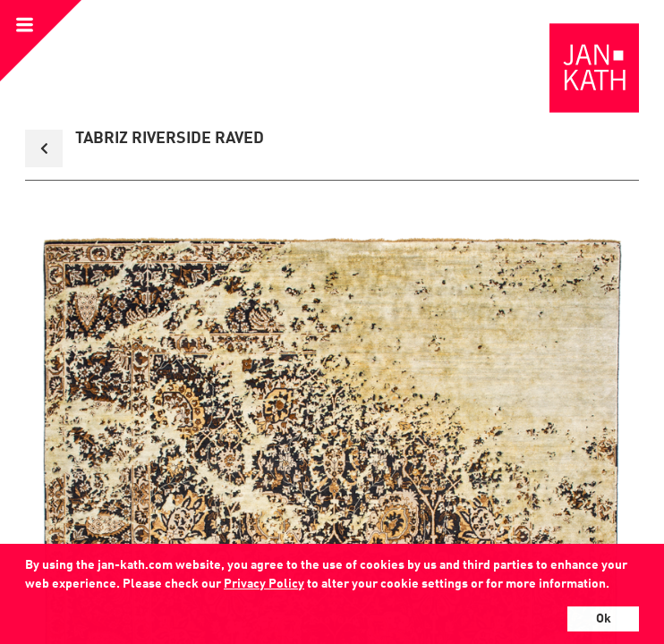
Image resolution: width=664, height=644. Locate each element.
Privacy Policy (264, 584)
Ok (604, 619)
